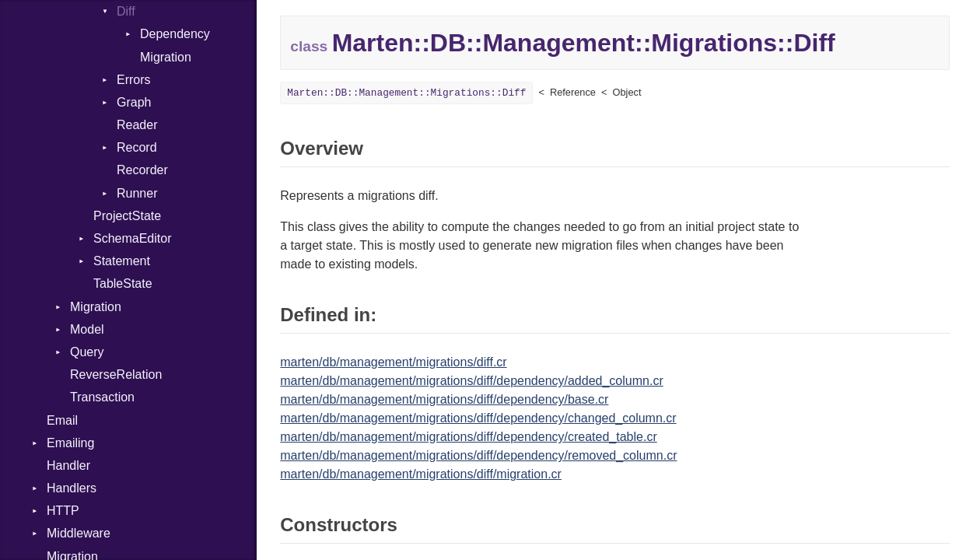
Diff (126, 11)
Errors (134, 80)
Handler (68, 465)
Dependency (175, 34)
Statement (122, 261)
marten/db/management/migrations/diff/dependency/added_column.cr (471, 381)
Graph (134, 102)
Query (87, 352)
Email (62, 420)
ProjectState (127, 216)
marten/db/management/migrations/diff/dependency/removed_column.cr (478, 455)
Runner (137, 193)
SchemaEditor (133, 238)
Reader (137, 125)
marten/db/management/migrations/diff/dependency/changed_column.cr (478, 418)
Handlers (72, 488)
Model (87, 329)
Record (137, 147)
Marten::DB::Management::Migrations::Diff (406, 93)
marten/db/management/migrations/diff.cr (393, 362)
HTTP (63, 511)
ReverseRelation (116, 374)
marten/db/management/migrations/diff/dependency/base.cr (444, 399)
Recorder (142, 170)
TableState (123, 283)
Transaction (102, 397)
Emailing (70, 443)
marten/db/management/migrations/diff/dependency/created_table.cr (468, 437)
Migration (166, 57)
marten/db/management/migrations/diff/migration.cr (421, 474)
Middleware (79, 533)
